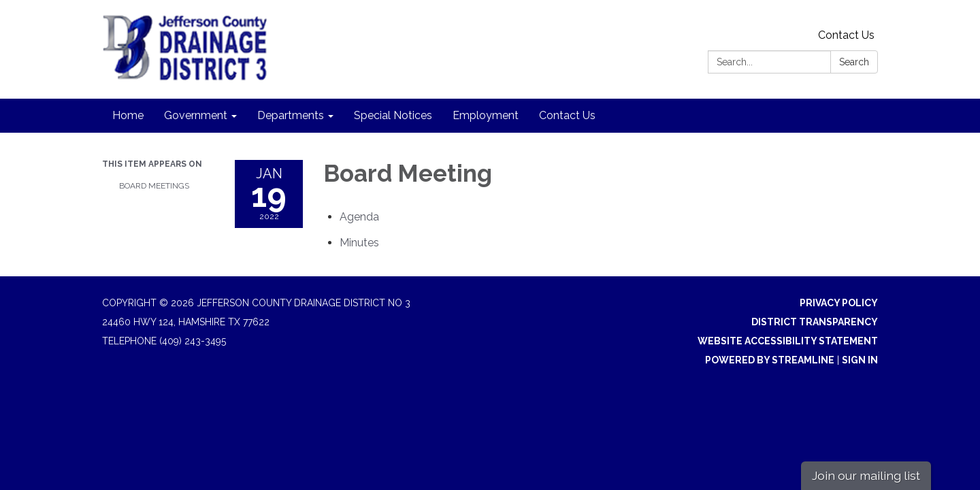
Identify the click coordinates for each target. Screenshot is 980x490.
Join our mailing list (866, 475)
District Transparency (815, 322)
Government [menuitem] (196, 115)
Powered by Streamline (770, 360)
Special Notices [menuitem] (393, 115)
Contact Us (846, 35)
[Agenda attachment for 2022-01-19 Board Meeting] (359, 217)
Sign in (860, 360)
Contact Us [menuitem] (567, 115)
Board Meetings (154, 186)
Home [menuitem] (128, 115)
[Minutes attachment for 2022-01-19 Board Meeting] (359, 243)
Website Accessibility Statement (788, 341)
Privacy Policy (839, 303)
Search (854, 62)
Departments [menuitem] (291, 115)
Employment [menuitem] (486, 115)
